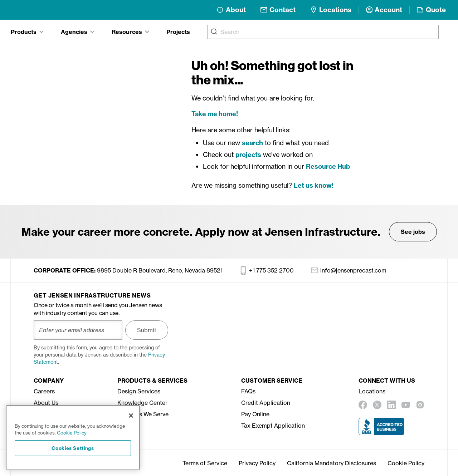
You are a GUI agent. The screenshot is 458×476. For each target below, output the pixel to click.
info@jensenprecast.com (349, 270)
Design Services (139, 391)
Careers (44, 391)
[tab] (27, 32)
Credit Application (266, 403)
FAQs (248, 391)
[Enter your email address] (78, 330)
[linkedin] (391, 405)
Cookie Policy (406, 463)
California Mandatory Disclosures (332, 463)
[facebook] (363, 405)
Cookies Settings (73, 448)
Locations (372, 391)
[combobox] (323, 32)
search (252, 143)
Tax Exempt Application (273, 426)
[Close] (131, 416)
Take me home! (215, 114)
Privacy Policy (257, 463)
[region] (73, 438)
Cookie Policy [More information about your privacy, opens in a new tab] (72, 433)
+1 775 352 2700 (267, 270)
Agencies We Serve (143, 414)
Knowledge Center (142, 403)
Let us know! (314, 185)
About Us (46, 403)
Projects (178, 32)
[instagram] (420, 405)
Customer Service (272, 381)
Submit (147, 330)
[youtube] (406, 405)
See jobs (413, 232)
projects (248, 155)
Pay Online (255, 414)
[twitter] (377, 405)
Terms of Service (205, 463)
